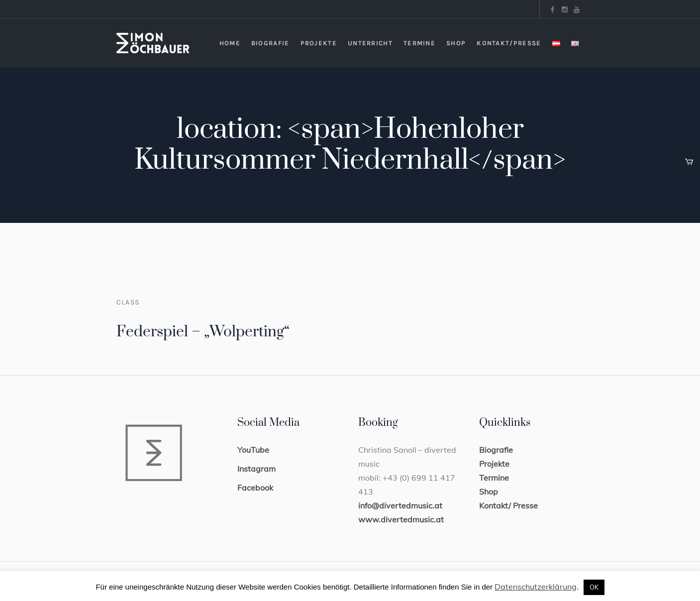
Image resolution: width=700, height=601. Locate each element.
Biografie (496, 450)
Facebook (255, 488)
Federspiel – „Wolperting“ (203, 332)
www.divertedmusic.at (401, 519)
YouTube (253, 450)
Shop (489, 492)
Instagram (256, 469)
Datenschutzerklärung (536, 587)
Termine (494, 478)
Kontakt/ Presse (508, 505)
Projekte (494, 464)
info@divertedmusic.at (400, 505)
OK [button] (594, 587)
